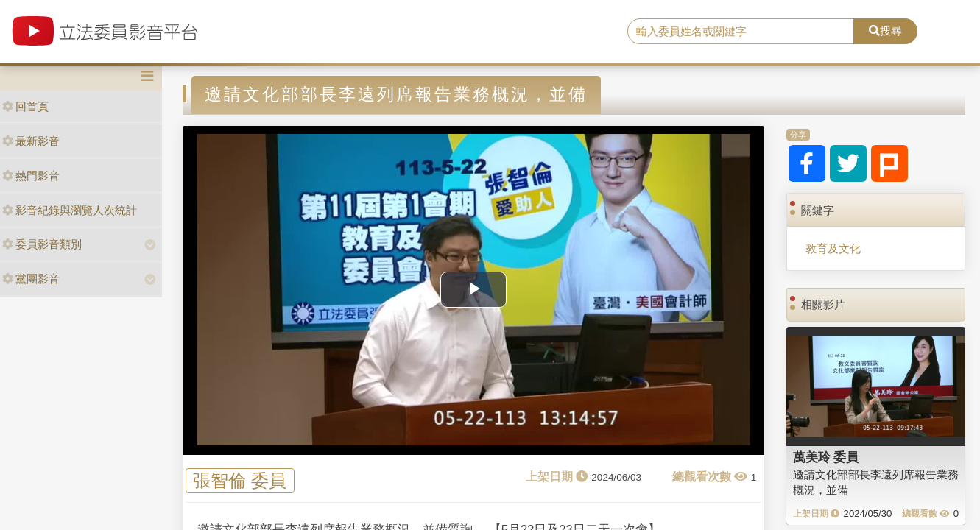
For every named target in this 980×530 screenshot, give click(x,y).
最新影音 (31, 141)
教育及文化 (833, 248)
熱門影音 (31, 176)
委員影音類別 (42, 244)
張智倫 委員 (240, 480)
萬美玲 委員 (826, 457)
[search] (741, 32)
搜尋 (885, 31)
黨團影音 (31, 279)
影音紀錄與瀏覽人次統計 (70, 210)
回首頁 (25, 106)
